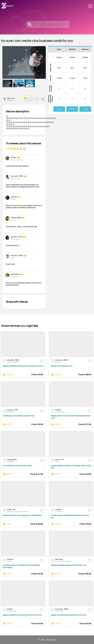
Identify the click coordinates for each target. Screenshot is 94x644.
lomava (10, 559)
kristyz (10, 609)
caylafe (58, 509)
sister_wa (11, 509)
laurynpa (59, 559)
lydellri (58, 410)
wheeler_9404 (13, 360)
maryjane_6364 (62, 609)
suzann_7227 (13, 410)
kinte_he (11, 98)
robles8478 (12, 460)
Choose (59, 109)
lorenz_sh (59, 460)
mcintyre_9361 (61, 360)
